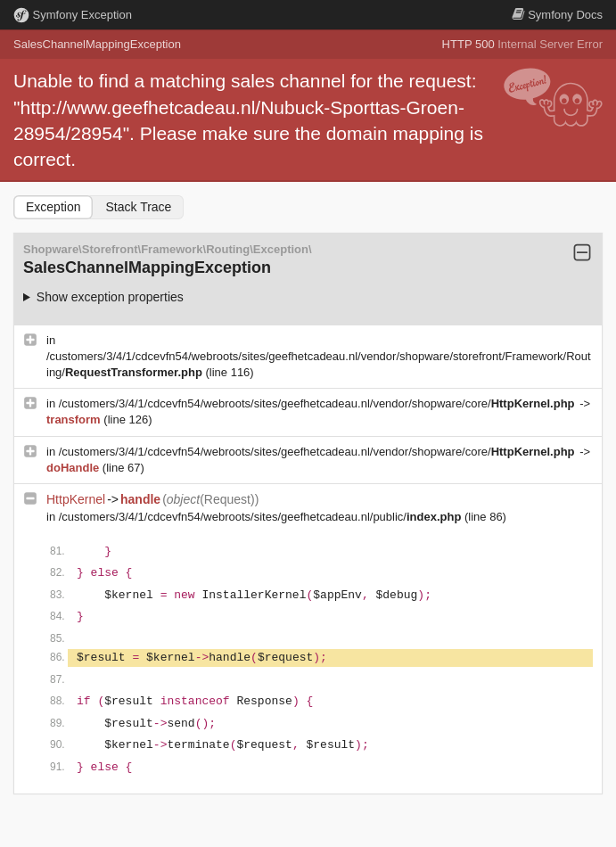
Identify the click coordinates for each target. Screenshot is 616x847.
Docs (557, 15)
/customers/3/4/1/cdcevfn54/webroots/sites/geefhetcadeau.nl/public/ (262, 517)
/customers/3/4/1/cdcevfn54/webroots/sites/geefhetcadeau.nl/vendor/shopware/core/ (318, 403)
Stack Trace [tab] (138, 207)
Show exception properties (110, 297)
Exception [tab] (53, 207)
